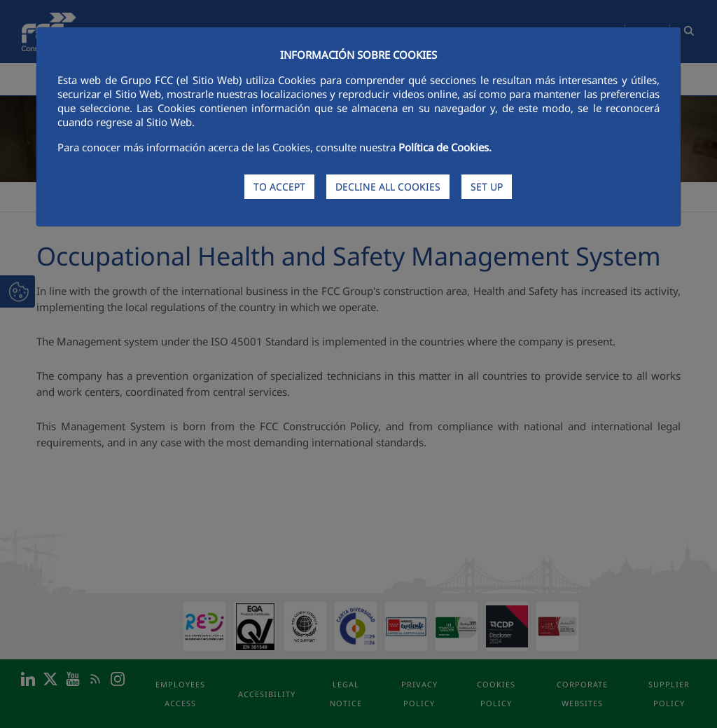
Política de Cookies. (445, 147)
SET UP (487, 187)
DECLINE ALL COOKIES (388, 187)
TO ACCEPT (279, 187)
